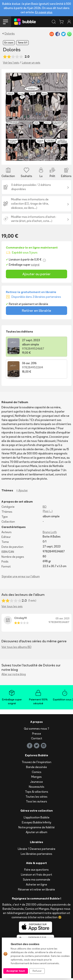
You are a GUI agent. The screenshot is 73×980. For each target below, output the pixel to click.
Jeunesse (36, 782)
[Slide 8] (58, 160)
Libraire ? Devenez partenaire (37, 849)
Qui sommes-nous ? (36, 729)
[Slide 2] (21, 160)
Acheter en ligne (36, 885)
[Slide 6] (46, 160)
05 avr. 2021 (62, 618)
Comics (37, 772)
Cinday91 (21, 618)
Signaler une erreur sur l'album (21, 576)
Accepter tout (16, 971)
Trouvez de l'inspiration (36, 762)
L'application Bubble (37, 817)
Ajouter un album (36, 832)
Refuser (37, 971)
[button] (7, 117)
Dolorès (10, 34)
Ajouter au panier (36, 274)
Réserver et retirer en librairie (36, 889)
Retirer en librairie (36, 310)
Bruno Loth (50, 532)
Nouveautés (37, 787)
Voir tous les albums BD (16, 647)
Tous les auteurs (36, 801)
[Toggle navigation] (6, 22)
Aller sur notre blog (14, 674)
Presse (37, 734)
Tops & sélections (37, 792)
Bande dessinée (36, 767)
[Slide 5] (40, 160)
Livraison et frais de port (36, 875)
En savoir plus (44, 12)
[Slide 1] (15, 160)
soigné (35, 265)
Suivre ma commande (37, 880)
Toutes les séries (36, 797)
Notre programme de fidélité (36, 827)
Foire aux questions (36, 870)
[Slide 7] (52, 160)
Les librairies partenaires (36, 854)
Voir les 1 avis (11, 63)
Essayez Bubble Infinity (36, 822)
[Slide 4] (33, 160)
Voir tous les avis (12, 606)
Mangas (36, 777)
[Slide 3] (27, 160)
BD (45, 507)
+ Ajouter (22, 490)
